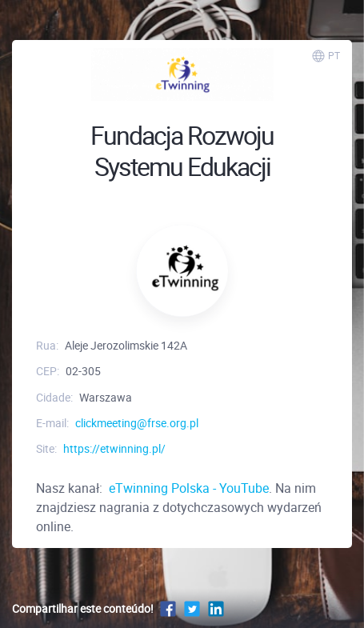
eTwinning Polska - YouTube (187, 488)
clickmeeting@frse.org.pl (137, 423)
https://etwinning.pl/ (114, 448)
